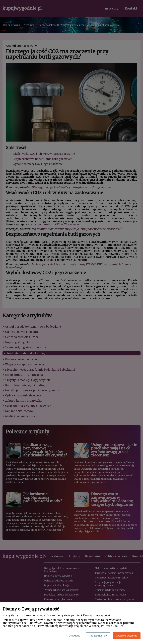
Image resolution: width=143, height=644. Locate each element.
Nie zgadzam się (98, 636)
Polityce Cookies (112, 626)
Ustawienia (74, 636)
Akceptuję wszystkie (127, 636)
